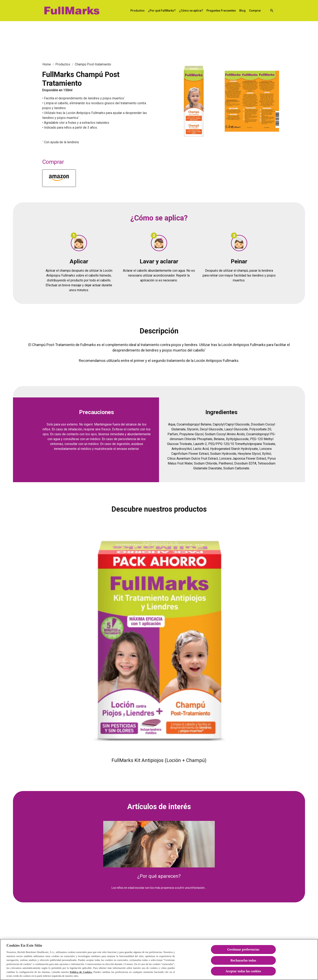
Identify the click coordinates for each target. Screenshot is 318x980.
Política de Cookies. (81, 976)
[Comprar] (255, 11)
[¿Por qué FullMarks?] (162, 11)
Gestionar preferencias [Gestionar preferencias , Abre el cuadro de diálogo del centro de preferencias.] (243, 953)
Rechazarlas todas (243, 964)
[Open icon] (272, 11)
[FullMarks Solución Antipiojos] (72, 11)
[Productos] (138, 11)
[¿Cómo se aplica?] (191, 11)
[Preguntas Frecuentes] (221, 11)
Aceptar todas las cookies (243, 975)
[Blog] (242, 11)
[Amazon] (59, 178)
